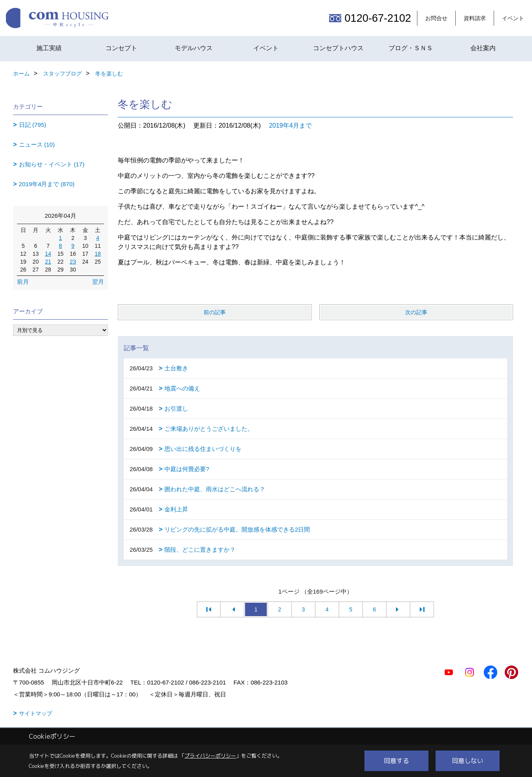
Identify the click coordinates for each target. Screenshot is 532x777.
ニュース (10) (37, 144)
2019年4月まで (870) (47, 184)
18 (98, 254)
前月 (23, 282)
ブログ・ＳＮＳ (411, 48)
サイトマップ (36, 713)
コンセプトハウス (338, 48)
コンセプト (121, 48)
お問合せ (436, 18)
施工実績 (49, 48)
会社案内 (483, 48)
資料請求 (475, 18)
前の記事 (215, 312)
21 (48, 262)
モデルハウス (194, 48)
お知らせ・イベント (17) (52, 164)
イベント (513, 18)
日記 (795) (33, 125)
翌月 (98, 282)
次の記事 (416, 312)
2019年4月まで (290, 125)
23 (73, 262)
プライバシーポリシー (210, 756)
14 (48, 254)
